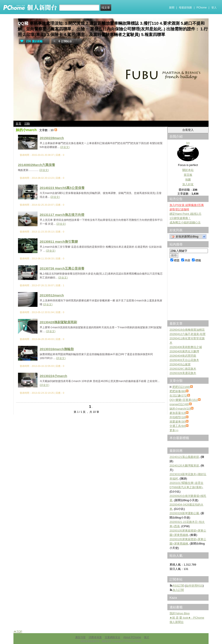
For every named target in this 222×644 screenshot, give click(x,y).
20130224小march (53, 376)
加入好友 (188, 184)
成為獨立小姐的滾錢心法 (185, 222)
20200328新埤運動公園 (184, 513)
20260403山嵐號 (180, 364)
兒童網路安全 (113, 637)
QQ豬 (23, 23)
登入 (214, 8)
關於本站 (188, 170)
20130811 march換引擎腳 (59, 241)
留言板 (188, 175)
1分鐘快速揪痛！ (180, 218)
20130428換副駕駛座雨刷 (58, 322)
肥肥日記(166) (181, 387)
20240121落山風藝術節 (184, 457)
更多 (174, 430)
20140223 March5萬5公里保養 (62, 188)
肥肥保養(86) (178, 391)
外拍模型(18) (178, 417)
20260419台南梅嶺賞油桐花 (187, 330)
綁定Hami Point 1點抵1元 (185, 214)
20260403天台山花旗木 (184, 360)
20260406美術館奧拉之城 (186, 347)
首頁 (18, 124)
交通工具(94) (178, 426)
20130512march (52, 295)
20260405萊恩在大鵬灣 (184, 351)
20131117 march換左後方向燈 (62, 215)
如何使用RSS (194, 586)
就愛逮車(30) (178, 422)
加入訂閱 (178, 590)
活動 (27, 124)
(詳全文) (65, 147)
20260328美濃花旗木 (183, 373)
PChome (202, 8)
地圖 (188, 180)
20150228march (52, 138)
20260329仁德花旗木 (183, 369)
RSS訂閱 (178, 586)
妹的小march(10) (180, 409)
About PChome (132, 637)
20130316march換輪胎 (57, 349)
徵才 (147, 637)
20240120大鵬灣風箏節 (184, 466)
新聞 (172, 8)
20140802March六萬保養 (37, 165)
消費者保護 (95, 637)
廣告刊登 (80, 637)
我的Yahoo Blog (180, 613)
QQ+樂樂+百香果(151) (184, 400)
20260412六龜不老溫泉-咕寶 (188, 334)
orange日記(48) (179, 404)
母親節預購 (185, 8)
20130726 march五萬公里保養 (62, 268)
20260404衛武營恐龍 (183, 356)
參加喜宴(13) (178, 413)
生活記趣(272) (178, 396)
